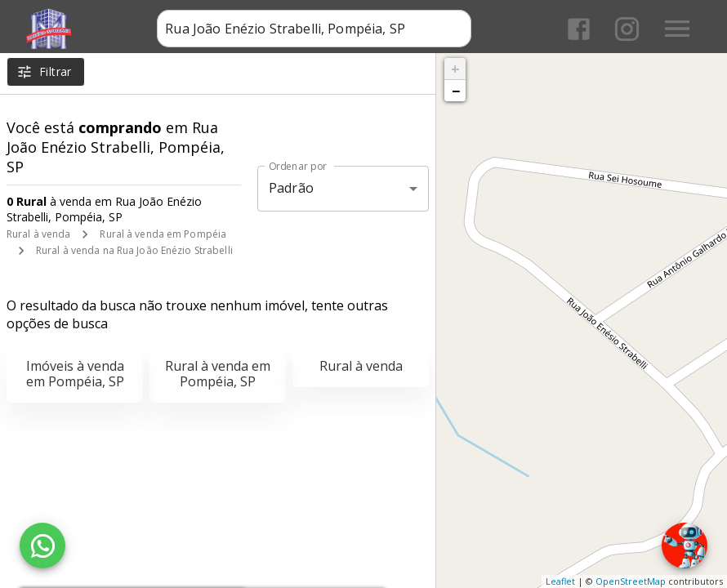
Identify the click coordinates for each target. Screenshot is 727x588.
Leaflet (560, 581)
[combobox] (314, 29)
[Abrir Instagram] (627, 29)
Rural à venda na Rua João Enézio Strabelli (134, 250)
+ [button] (455, 69)
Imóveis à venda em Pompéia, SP (75, 374)
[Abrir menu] (677, 29)
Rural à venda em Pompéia (163, 234)
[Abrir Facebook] (579, 29)
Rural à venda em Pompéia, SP (218, 374)
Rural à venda (38, 234)
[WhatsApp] (42, 546)
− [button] (456, 91)
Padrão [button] (291, 188)
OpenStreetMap (631, 581)
